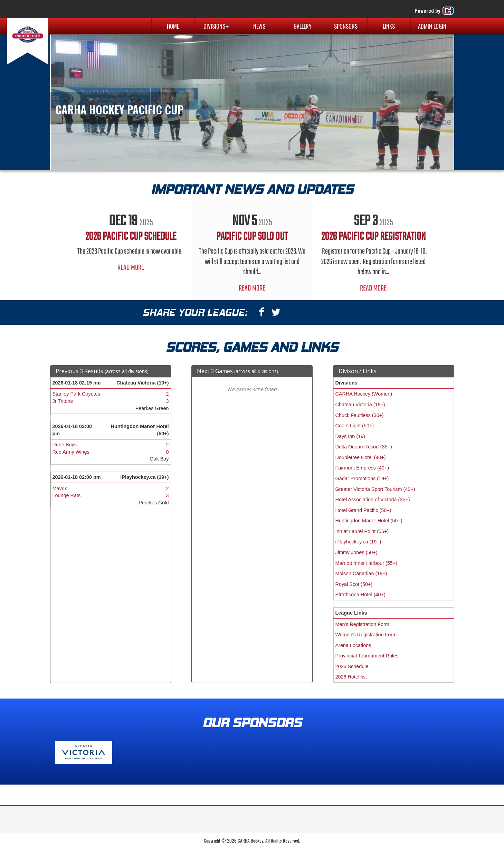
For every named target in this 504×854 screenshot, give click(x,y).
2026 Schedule (352, 666)
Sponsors (346, 26)
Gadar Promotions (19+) (362, 478)
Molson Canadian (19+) (361, 573)
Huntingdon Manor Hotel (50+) (369, 521)
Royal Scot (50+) (354, 584)
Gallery (303, 26)
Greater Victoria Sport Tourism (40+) (375, 489)
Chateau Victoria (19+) (360, 405)
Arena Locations (353, 645)
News (259, 26)
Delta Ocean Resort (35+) (364, 447)
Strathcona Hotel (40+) (360, 595)
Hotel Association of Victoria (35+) (373, 500)
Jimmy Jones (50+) (356, 552)
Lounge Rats (67, 495)
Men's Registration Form (362, 624)
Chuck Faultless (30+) (360, 415)
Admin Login (432, 26)
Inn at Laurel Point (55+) (362, 531)
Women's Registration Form (366, 635)
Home (173, 26)
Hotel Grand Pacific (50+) (363, 510)
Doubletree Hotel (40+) (361, 457)
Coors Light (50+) (355, 426)
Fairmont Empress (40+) (362, 468)
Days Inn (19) (350, 436)
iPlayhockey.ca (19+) (358, 542)
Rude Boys (65, 445)
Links (389, 26)
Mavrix (60, 488)
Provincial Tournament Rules (367, 656)
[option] (131, 240)
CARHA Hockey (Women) (364, 394)
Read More (131, 268)
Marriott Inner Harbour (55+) (367, 563)
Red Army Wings (71, 452)
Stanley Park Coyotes (76, 394)
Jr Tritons (63, 401)
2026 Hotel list (351, 677)
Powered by (434, 11)
